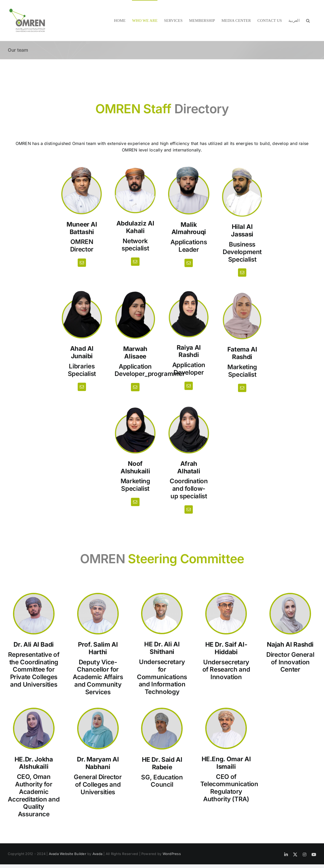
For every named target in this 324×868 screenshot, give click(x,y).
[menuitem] (294, 20)
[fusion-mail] (82, 263)
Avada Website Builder (68, 854)
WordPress (172, 854)
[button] (308, 20)
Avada (97, 854)
